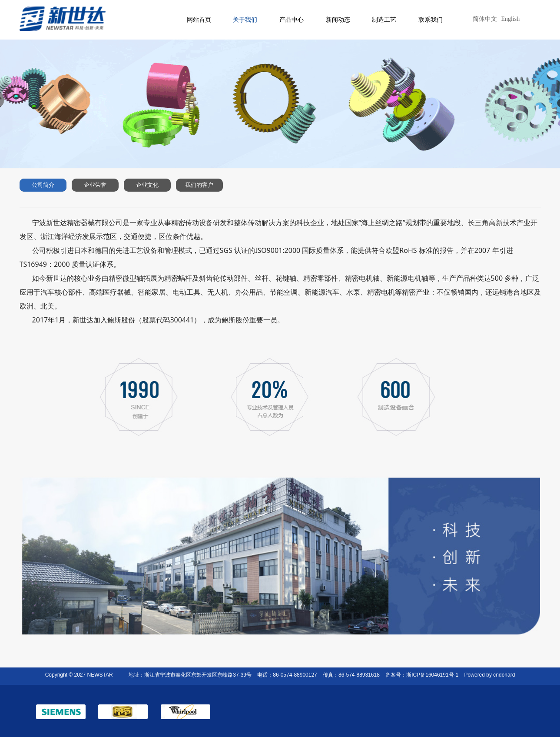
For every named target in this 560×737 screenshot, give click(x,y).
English (511, 19)
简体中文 (485, 19)
